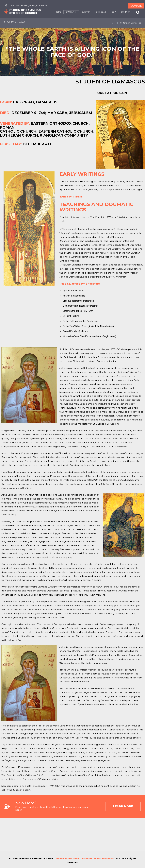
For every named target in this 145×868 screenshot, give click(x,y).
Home (112, 23)
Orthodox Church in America (98, 859)
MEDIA (113, 12)
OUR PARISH (71, 12)
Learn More (121, 807)
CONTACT (125, 12)
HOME (58, 12)
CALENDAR (100, 12)
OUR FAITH (86, 12)
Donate (136, 6)
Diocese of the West (66, 859)
